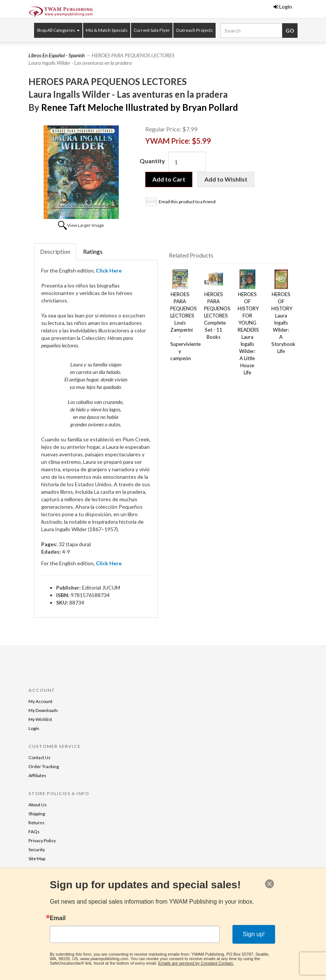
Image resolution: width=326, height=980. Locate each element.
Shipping (37, 814)
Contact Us (39, 757)
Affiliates (37, 775)
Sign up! (254, 934)
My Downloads (43, 710)
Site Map (37, 859)
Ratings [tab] (93, 251)
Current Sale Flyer (152, 30)
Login (283, 7)
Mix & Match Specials (107, 30)
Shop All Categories (58, 30)
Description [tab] (55, 251)
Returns (36, 823)
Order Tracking (44, 766)
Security (37, 850)
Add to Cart (169, 179)
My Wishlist (40, 719)
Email (58, 918)
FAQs (34, 832)
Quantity (152, 161)
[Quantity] (187, 162)
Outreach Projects (194, 30)
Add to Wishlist (226, 179)
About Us (38, 805)
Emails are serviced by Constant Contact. (196, 963)
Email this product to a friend (187, 202)
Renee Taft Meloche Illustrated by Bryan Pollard (140, 107)
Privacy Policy (42, 841)
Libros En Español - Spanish (57, 55)
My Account (40, 701)
